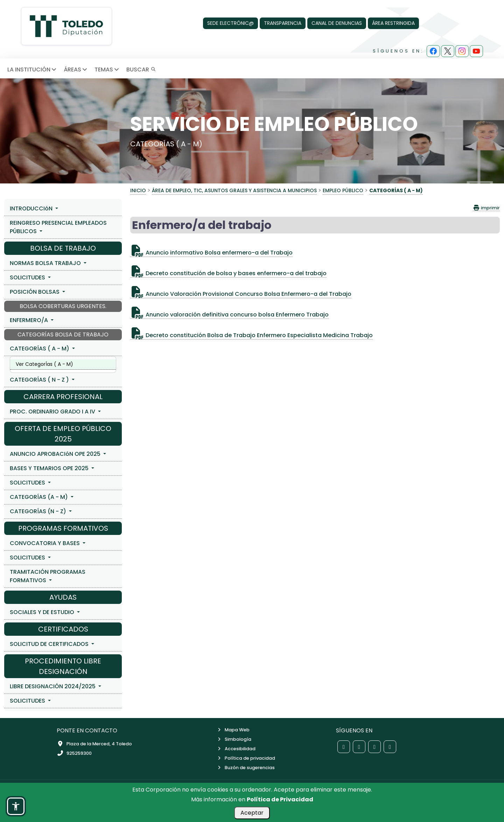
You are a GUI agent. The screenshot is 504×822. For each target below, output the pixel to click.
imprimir (486, 208)
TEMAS (107, 69)
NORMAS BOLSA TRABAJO (46, 263)
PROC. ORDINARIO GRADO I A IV (53, 412)
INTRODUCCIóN (32, 208)
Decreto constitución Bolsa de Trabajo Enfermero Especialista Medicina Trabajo (251, 335)
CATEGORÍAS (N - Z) (39, 511)
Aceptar (252, 813)
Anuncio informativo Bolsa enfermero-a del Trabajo (211, 253)
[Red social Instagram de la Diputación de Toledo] (374, 747)
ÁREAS (76, 69)
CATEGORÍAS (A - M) (40, 497)
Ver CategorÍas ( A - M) (44, 364)
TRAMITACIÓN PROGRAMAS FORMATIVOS (48, 576)
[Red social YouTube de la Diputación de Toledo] (390, 747)
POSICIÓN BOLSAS (35, 292)
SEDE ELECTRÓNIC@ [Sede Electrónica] (230, 23)
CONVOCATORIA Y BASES (45, 543)
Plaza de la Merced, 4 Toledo (94, 744)
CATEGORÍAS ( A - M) (40, 349)
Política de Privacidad (280, 799)
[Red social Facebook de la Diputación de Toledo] (344, 747)
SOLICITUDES (28, 277)
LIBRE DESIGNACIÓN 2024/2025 (53, 686)
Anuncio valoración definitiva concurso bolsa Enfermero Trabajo (229, 315)
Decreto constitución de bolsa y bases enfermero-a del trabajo (228, 273)
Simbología (234, 739)
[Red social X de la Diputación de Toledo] (359, 747)
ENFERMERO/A (30, 320)
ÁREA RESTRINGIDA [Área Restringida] (393, 23)
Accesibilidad (236, 749)
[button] (16, 806)
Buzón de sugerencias (246, 768)
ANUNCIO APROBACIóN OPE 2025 (56, 454)
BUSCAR (141, 69)
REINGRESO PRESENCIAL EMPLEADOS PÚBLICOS (58, 227)
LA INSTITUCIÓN (32, 69)
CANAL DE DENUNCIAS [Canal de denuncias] (337, 23)
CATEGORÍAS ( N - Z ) (40, 380)
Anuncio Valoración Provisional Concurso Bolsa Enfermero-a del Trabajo (241, 294)
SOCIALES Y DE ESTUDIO (43, 612)
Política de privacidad (246, 758)
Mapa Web (233, 730)
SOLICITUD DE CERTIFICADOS (50, 644)
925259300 (74, 753)
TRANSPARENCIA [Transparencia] (283, 23)
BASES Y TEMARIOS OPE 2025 (50, 468)
